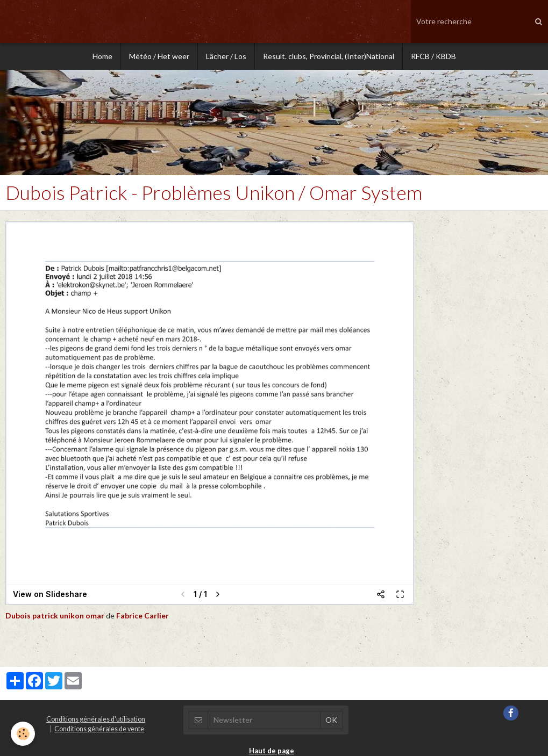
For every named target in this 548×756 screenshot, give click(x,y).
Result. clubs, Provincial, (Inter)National (329, 56)
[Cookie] (23, 734)
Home (102, 56)
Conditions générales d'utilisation (96, 719)
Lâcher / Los (226, 56)
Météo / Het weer (159, 56)
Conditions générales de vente (99, 729)
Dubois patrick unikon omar (55, 615)
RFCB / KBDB (433, 56)
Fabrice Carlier (143, 615)
